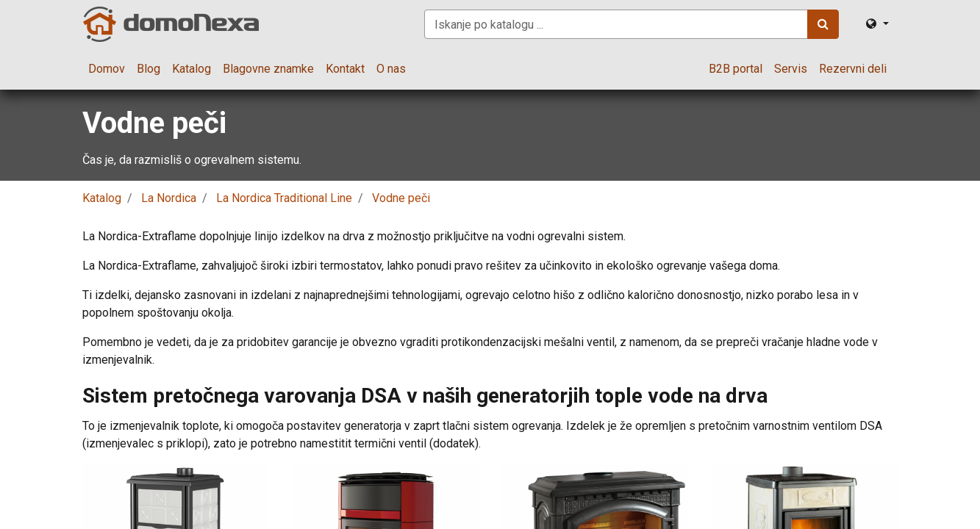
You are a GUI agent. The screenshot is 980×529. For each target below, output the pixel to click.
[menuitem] (107, 69)
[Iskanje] (823, 24)
